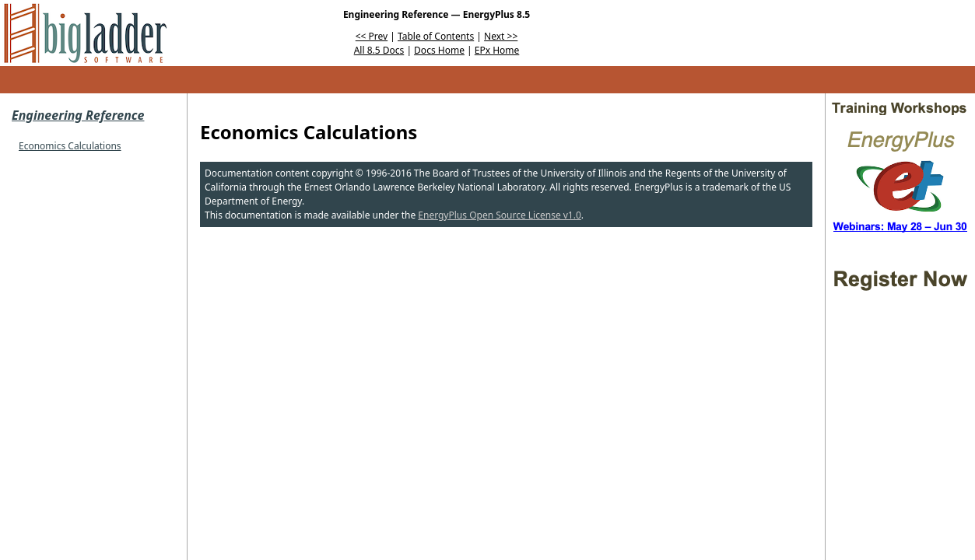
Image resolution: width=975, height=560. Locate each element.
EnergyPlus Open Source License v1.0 (500, 215)
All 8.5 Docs (379, 50)
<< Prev (372, 36)
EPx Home (497, 50)
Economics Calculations (70, 146)
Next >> (501, 36)
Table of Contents (436, 36)
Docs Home (439, 50)
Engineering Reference (78, 115)
